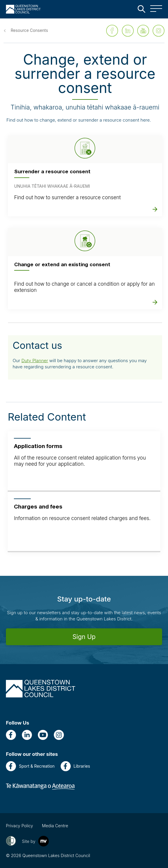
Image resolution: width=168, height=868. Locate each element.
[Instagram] (59, 735)
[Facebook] (11, 735)
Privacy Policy (20, 826)
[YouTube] (43, 735)
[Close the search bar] (141, 9)
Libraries (75, 766)
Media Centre (55, 826)
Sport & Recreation (30, 766)
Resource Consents (29, 30)
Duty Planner (35, 361)
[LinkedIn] (27, 735)
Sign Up (84, 637)
